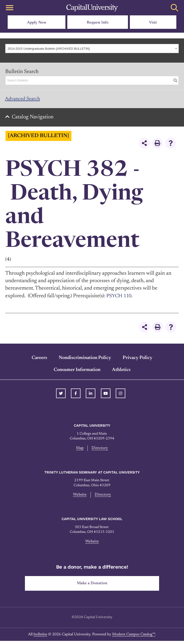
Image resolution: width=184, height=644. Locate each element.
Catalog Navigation (34, 119)
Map (80, 450)
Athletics (121, 371)
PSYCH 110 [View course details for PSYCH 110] (120, 298)
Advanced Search (24, 99)
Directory (100, 450)
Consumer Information (77, 371)
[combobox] (92, 49)
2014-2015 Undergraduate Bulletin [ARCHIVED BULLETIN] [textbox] (49, 49)
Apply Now (37, 23)
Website (80, 497)
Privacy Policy (138, 359)
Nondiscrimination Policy (85, 359)
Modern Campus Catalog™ (134, 638)
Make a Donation (92, 586)
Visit (153, 23)
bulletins (40, 638)
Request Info (98, 23)
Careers (39, 359)
